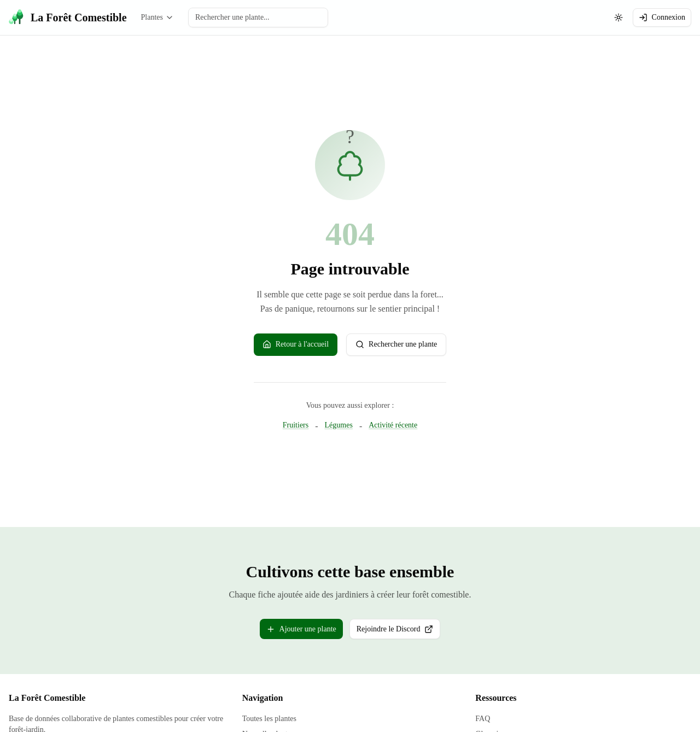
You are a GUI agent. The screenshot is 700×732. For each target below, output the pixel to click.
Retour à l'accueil (296, 344)
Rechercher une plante (396, 344)
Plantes (157, 17)
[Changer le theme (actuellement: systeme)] (619, 17)
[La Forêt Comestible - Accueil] (68, 17)
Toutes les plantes (269, 718)
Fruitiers (296, 424)
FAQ (483, 718)
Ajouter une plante (301, 629)
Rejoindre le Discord (399, 631)
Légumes (339, 424)
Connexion (662, 17)
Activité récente (393, 424)
